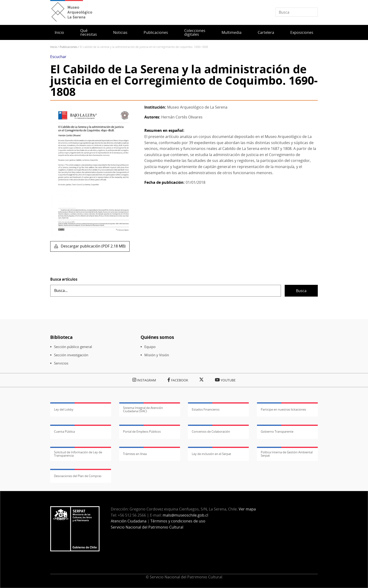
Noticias (120, 32)
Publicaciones (156, 32)
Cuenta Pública (64, 431)
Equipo (150, 347)
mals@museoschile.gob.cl (185, 515)
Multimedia (232, 32)
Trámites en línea (135, 454)
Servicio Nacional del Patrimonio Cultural (147, 527)
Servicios (61, 363)
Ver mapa (247, 509)
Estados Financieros (206, 409)
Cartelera (266, 32)
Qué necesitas (89, 32)
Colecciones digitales (195, 32)
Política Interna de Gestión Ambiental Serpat (287, 454)
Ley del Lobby (64, 409)
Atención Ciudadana (129, 521)
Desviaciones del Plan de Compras (78, 476)
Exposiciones (302, 32)
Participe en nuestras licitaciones (283, 409)
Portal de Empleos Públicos (142, 431)
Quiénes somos (157, 337)
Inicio (59, 32)
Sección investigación (71, 355)
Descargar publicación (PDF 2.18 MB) (93, 246)
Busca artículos (64, 279)
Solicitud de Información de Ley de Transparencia (78, 454)
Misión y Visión (157, 355)
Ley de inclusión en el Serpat (211, 454)
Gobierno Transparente (277, 431)
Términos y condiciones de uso (178, 521)
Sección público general (73, 347)
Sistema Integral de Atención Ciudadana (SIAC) (143, 409)
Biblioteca (61, 337)
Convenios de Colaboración (211, 431)
